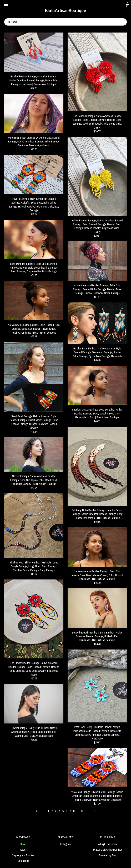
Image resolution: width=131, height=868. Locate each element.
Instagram (65, 844)
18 (82, 811)
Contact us (23, 861)
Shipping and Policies (23, 855)
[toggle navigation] (6, 4)
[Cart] (127, 5)
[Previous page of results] (36, 811)
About (23, 850)
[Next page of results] (95, 811)
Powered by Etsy (108, 855)
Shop (23, 844)
